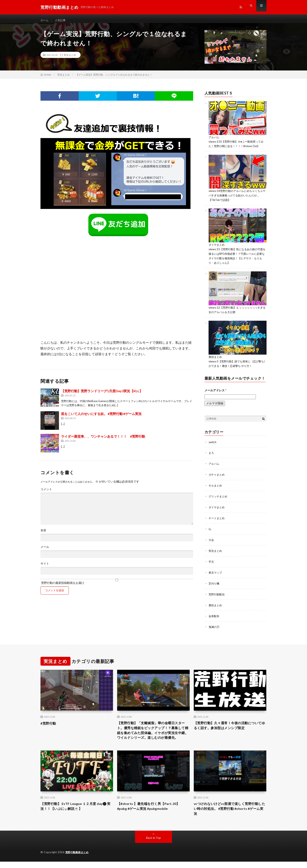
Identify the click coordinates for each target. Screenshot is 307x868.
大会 (211, 539)
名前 (43, 534)
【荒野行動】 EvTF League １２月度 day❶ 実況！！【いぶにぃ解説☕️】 (72, 812)
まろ (211, 453)
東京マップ (216, 571)
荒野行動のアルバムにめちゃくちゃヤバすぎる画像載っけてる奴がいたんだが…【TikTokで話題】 (237, 198)
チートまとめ (217, 517)
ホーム (45, 20)
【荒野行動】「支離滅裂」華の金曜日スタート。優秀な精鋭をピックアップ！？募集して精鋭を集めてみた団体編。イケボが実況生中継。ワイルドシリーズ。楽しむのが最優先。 (153, 731)
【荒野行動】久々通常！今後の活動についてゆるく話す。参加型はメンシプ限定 (230, 723)
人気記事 (61, 20)
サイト (45, 567)
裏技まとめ (216, 358)
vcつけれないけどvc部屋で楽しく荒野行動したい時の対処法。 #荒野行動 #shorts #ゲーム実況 (229, 814)
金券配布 (214, 613)
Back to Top (154, 844)
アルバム (214, 141)
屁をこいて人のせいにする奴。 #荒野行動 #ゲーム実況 (101, 417)
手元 (211, 560)
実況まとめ (70, 59)
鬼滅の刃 (214, 624)
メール (45, 551)
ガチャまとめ (217, 474)
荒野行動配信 (217, 592)
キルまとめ (216, 485)
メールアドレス (215, 391)
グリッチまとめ (219, 496)
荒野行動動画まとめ (78, 859)
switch (213, 442)
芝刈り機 (214, 581)
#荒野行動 (49, 720)
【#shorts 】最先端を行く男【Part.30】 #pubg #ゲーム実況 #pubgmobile (152, 812)
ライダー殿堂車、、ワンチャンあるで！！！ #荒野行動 (103, 440)
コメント (46, 493)
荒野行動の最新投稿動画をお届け (117, 585)
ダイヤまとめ (217, 247)
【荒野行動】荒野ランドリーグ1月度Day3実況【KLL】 (102, 395)
